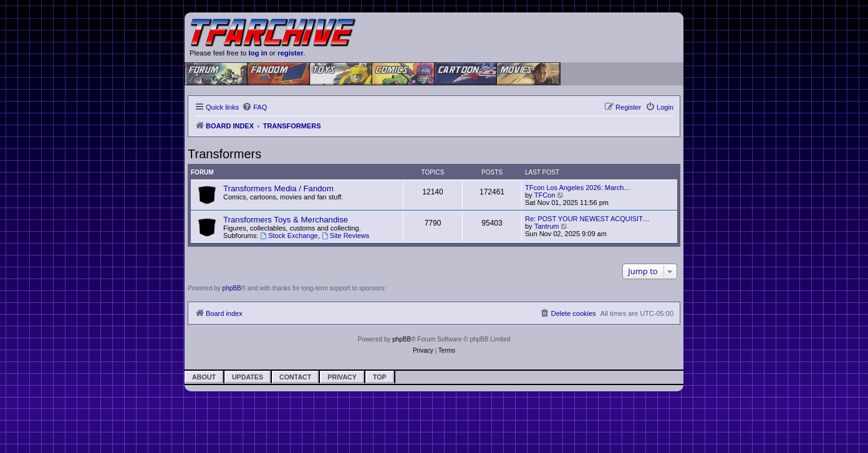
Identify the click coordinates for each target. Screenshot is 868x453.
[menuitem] (254, 107)
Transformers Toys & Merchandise (286, 220)
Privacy (342, 377)
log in (258, 53)
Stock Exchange (289, 236)
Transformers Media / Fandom (278, 188)
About (204, 377)
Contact (295, 377)
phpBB (232, 288)
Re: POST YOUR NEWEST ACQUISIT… (587, 219)
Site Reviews (345, 236)
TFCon (545, 195)
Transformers (224, 154)
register (291, 53)
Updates (248, 377)
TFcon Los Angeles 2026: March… (578, 188)
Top (380, 377)
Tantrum (547, 226)
